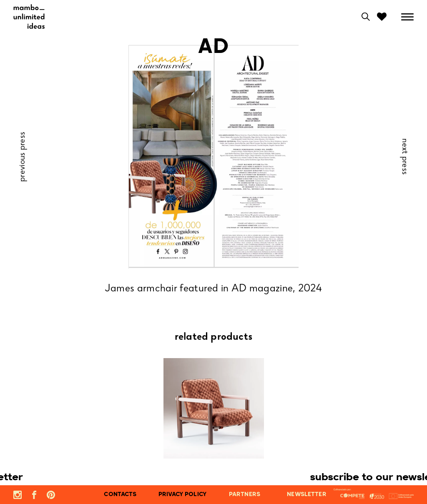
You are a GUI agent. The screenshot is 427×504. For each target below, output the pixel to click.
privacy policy (182, 495)
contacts (120, 495)
